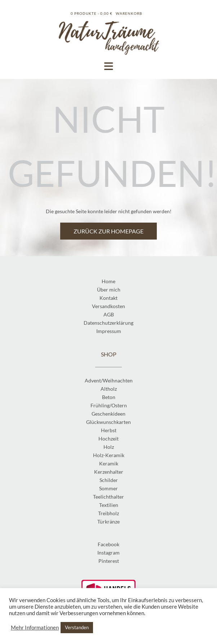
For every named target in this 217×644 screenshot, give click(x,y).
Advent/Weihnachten (109, 380)
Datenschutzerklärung (108, 323)
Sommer (108, 488)
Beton (109, 397)
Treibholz (108, 513)
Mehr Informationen (35, 628)
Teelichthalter (108, 497)
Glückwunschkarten (108, 422)
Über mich (109, 290)
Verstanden (77, 627)
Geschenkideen (108, 414)
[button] (108, 66)
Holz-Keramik (109, 455)
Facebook (108, 544)
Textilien (109, 505)
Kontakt (108, 298)
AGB (109, 314)
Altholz (109, 389)
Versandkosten (108, 306)
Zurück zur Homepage (108, 231)
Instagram (108, 553)
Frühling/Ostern (109, 405)
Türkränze (108, 522)
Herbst (109, 430)
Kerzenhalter (109, 472)
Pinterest (109, 561)
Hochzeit (108, 439)
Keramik (109, 463)
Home (108, 281)
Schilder (109, 480)
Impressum (109, 331)
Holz (109, 447)
